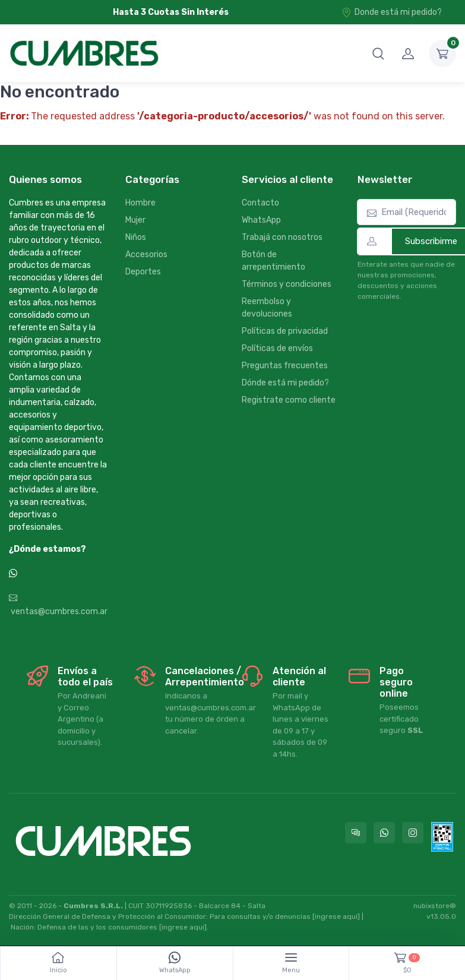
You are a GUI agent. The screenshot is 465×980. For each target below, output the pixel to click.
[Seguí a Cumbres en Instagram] (413, 833)
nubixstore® (435, 906)
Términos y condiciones (287, 284)
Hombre (140, 203)
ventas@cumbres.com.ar (58, 605)
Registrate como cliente (289, 400)
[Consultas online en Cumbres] (356, 833)
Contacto (260, 203)
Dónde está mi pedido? (285, 383)
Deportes (143, 272)
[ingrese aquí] (336, 916)
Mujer (135, 220)
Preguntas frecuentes (285, 366)
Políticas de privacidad (285, 331)
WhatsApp (261, 220)
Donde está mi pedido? (392, 12)
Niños (136, 237)
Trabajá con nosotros (282, 237)
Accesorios (146, 255)
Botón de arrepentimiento (273, 261)
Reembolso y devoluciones (267, 308)
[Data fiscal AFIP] (442, 837)
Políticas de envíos (277, 348)
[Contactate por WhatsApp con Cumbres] (384, 833)
